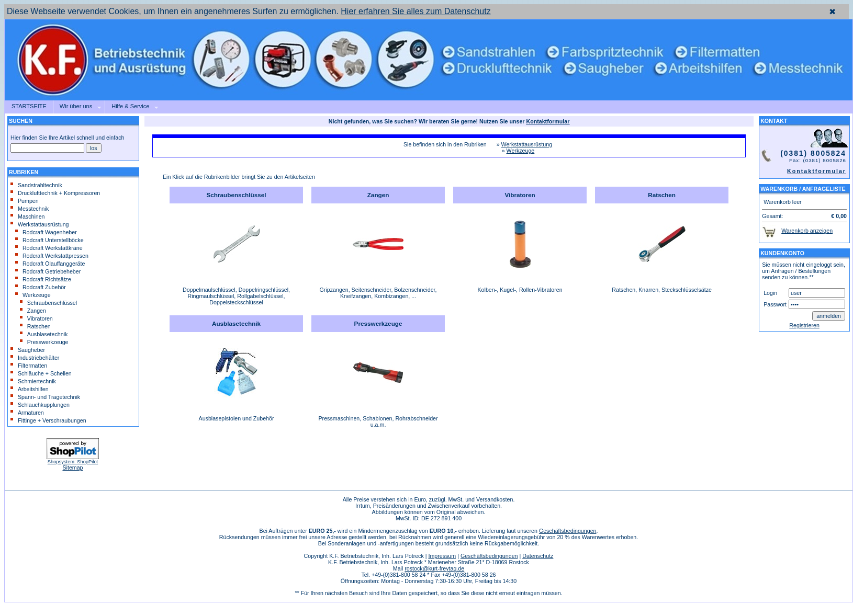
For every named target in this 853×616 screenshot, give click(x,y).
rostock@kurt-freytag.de (434, 568)
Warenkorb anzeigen (807, 231)
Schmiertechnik (33, 381)
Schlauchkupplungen (40, 405)
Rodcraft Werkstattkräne (49, 248)
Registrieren (804, 325)
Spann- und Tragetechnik (45, 397)
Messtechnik (30, 209)
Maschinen (28, 216)
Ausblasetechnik (44, 334)
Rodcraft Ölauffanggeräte (50, 264)
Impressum (442, 556)
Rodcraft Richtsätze (43, 279)
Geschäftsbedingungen (568, 531)
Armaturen (27, 413)
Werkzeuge (33, 295)
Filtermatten (29, 366)
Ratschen (35, 326)
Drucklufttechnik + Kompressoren (55, 193)
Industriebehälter (35, 358)
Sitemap (72, 467)
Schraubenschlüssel (48, 303)
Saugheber (28, 350)
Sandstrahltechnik (36, 185)
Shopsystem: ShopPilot (73, 462)
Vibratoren (36, 318)
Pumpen (25, 201)
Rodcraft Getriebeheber (48, 271)
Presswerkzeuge (44, 342)
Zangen (33, 311)
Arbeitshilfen (30, 389)
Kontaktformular (817, 171)
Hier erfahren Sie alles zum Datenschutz (416, 11)
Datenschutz (538, 556)
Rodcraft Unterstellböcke (49, 240)
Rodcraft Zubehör (41, 287)
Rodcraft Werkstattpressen (52, 256)
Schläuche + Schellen (41, 373)
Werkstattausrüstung (40, 224)
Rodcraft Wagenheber (46, 232)
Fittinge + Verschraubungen (48, 420)
